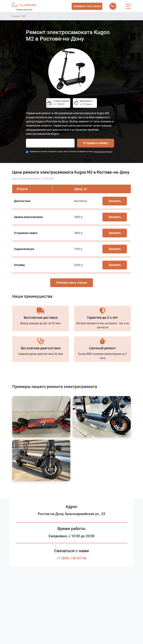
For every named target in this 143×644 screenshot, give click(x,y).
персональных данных (103, 152)
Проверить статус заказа (87, 6)
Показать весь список (72, 283)
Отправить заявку (96, 143)
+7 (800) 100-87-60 (71, 558)
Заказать (115, 201)
